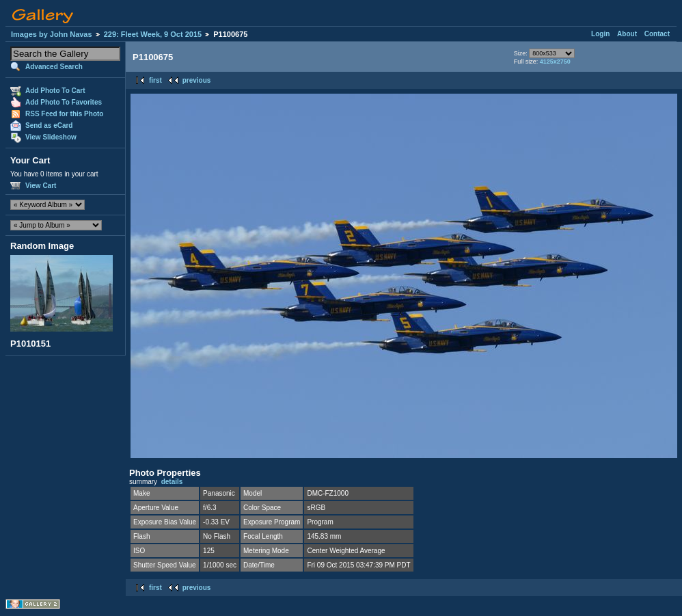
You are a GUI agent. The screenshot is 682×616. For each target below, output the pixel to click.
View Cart (41, 186)
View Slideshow (51, 137)
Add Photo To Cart (55, 91)
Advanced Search (54, 67)
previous (197, 80)
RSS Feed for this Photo (64, 114)
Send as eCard (49, 125)
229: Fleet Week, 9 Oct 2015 (153, 34)
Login (600, 34)
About (627, 34)
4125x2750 (555, 62)
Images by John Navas (52, 34)
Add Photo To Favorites (64, 102)
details (172, 482)
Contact (657, 34)
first (155, 80)
